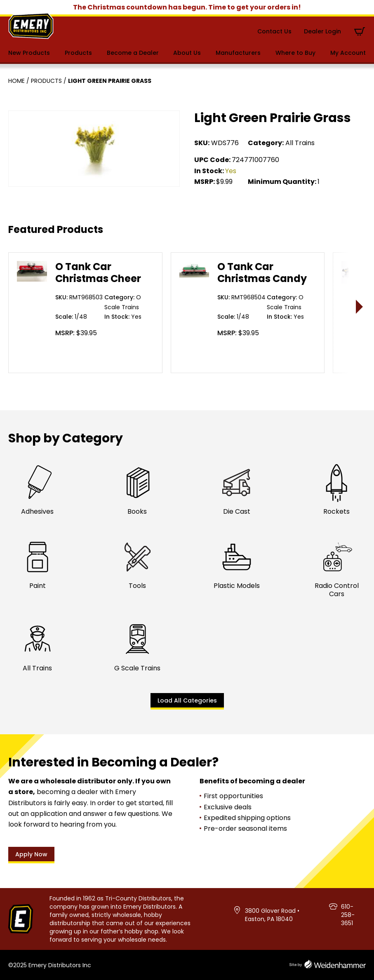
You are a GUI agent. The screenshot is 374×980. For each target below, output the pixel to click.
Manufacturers (238, 53)
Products (78, 53)
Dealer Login (322, 31)
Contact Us (274, 31)
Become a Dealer (133, 53)
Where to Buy (295, 53)
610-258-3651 (348, 915)
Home (16, 81)
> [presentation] (360, 307)
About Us (187, 53)
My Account (348, 53)
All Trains (300, 143)
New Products (29, 53)
